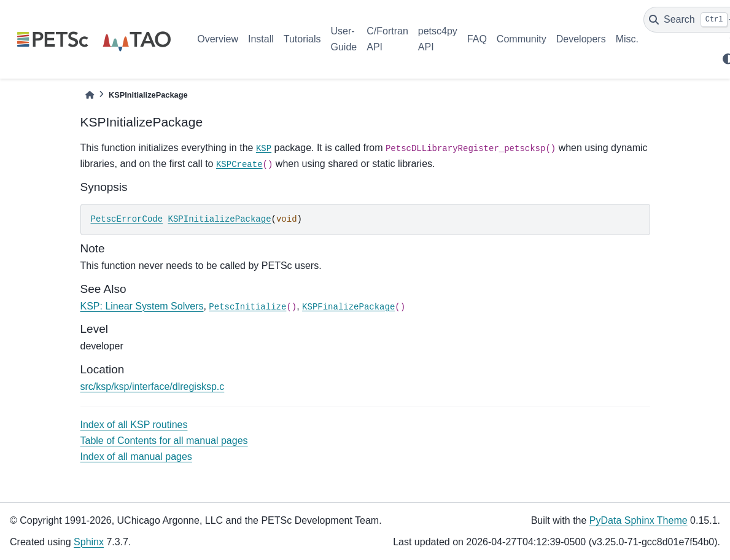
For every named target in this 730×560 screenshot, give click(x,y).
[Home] (90, 95)
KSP (264, 149)
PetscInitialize (247, 307)
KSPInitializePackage (220, 219)
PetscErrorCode (127, 219)
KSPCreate (239, 165)
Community (522, 39)
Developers (581, 39)
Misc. (627, 39)
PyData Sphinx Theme (639, 520)
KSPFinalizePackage (348, 307)
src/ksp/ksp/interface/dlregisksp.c (153, 387)
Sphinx (89, 542)
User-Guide (344, 39)
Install (261, 39)
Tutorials (302, 39)
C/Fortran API (387, 39)
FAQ (477, 39)
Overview (218, 39)
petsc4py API (438, 39)
